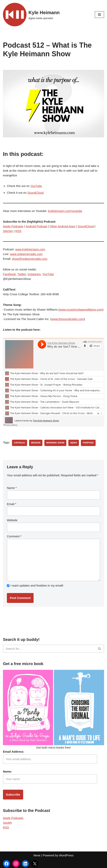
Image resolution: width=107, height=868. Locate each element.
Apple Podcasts (13, 226)
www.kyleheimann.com (30, 249)
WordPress (66, 855)
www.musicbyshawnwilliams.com (81, 310)
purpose (88, 443)
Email (12, 504)
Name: (7, 771)
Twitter (22, 274)
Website (12, 520)
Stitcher (8, 231)
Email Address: (14, 752)
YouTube (36, 186)
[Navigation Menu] (99, 15)
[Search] (49, 649)
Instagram (34, 274)
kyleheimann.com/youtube (65, 211)
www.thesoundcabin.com (68, 319)
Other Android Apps (62, 226)
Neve (37, 855)
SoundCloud (35, 193)
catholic (20, 443)
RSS (18, 231)
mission (36, 443)
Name (12, 488)
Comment (14, 536)
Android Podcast (37, 226)
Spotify (7, 823)
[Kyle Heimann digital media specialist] (31, 15)
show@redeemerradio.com (30, 259)
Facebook (9, 274)
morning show (55, 443)
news (74, 443)
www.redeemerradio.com (26, 254)
